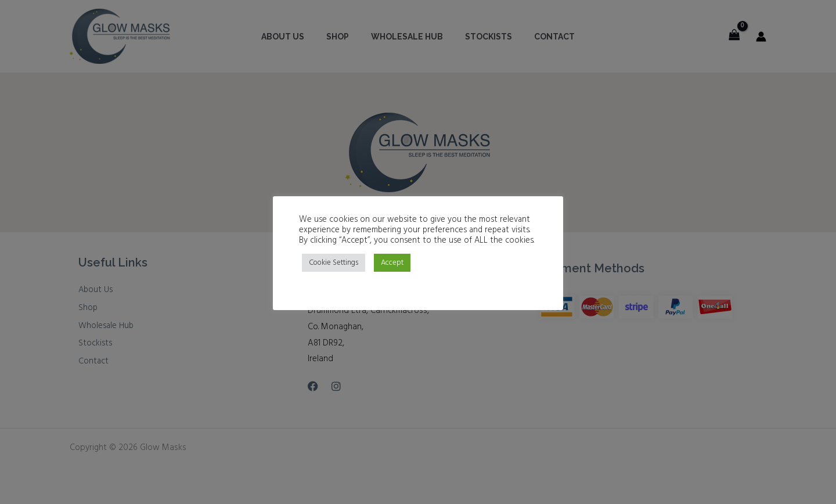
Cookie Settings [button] (334, 263)
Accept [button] (392, 263)
